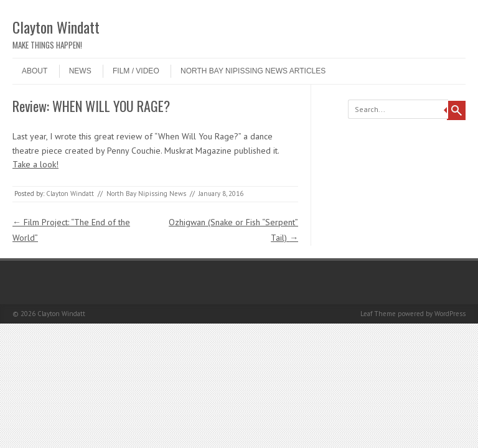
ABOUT (35, 71)
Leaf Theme (378, 314)
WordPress (450, 314)
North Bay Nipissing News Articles (253, 71)
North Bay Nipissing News (146, 194)
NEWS (80, 71)
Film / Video (136, 71)
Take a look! (35, 164)
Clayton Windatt (56, 27)
